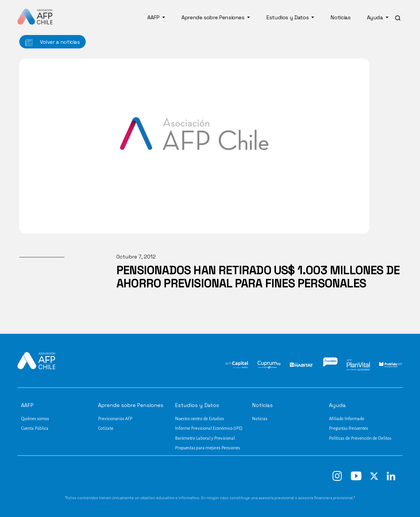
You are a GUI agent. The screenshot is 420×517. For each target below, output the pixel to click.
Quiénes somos (35, 419)
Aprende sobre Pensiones (213, 17)
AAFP (154, 17)
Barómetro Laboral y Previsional (205, 438)
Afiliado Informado (347, 419)
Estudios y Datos (288, 17)
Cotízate (106, 428)
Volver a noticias (52, 42)
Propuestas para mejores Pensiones (208, 448)
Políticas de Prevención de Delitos (360, 438)
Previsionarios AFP (115, 419)
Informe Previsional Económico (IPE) (209, 428)
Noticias (340, 17)
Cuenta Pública (35, 428)
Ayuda (376, 17)
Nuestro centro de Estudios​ (199, 419)
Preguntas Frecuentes (349, 428)
